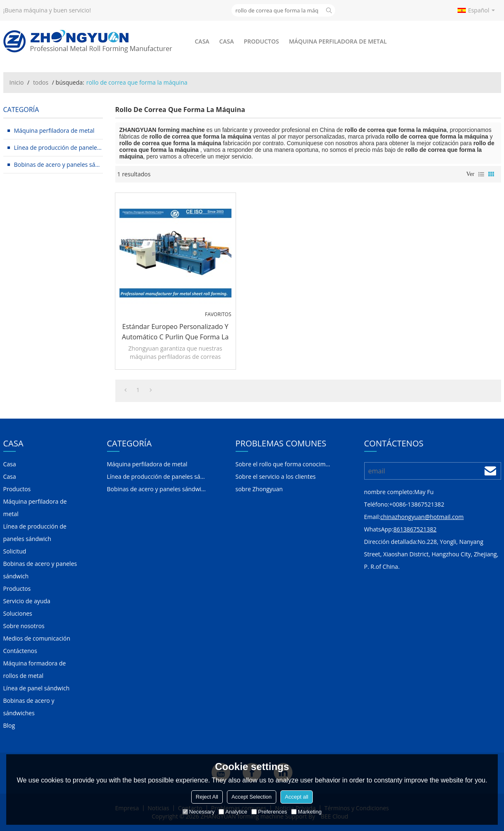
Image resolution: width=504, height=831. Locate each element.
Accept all (297, 797)
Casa (202, 41)
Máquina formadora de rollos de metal (35, 669)
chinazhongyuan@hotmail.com (422, 517)
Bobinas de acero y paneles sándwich (40, 570)
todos (41, 82)
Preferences (269, 812)
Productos (262, 41)
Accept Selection (252, 797)
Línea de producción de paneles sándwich (35, 532)
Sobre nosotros (24, 626)
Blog (9, 725)
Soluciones (18, 613)
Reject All (207, 797)
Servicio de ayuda (27, 601)
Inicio (17, 82)
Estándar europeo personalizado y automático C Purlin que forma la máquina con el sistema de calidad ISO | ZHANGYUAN (175, 332)
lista (481, 174)
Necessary (198, 812)
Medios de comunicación (37, 638)
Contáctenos (20, 651)
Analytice (233, 812)
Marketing (306, 812)
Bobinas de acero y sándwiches (29, 707)
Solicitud (15, 551)
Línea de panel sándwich (37, 688)
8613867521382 (415, 529)
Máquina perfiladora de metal (338, 41)
